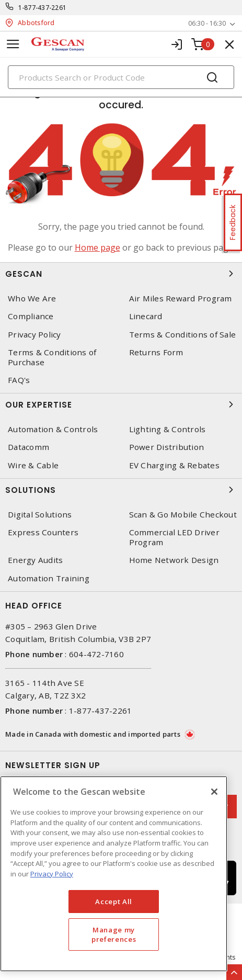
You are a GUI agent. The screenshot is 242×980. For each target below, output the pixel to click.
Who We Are (32, 298)
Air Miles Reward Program (181, 298)
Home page (97, 247)
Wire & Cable (33, 465)
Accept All (114, 902)
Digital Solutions (40, 515)
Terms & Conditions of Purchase (52, 357)
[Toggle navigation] (13, 44)
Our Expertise (121, 404)
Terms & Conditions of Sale (183, 335)
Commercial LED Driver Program (174, 537)
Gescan (121, 274)
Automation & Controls (53, 429)
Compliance (31, 316)
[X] (214, 792)
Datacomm (28, 447)
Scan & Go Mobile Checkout (183, 515)
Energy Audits (35, 560)
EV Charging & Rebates (174, 465)
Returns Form (156, 352)
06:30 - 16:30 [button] (207, 23)
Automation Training (49, 578)
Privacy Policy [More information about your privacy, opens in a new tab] (52, 874)
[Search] (121, 77)
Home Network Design (174, 560)
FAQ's (19, 380)
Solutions (121, 490)
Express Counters (43, 532)
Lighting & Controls (168, 429)
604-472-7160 (96, 654)
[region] (114, 874)
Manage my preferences (114, 934)
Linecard (146, 316)
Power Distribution (167, 447)
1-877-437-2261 (43, 8)
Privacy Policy (34, 335)
